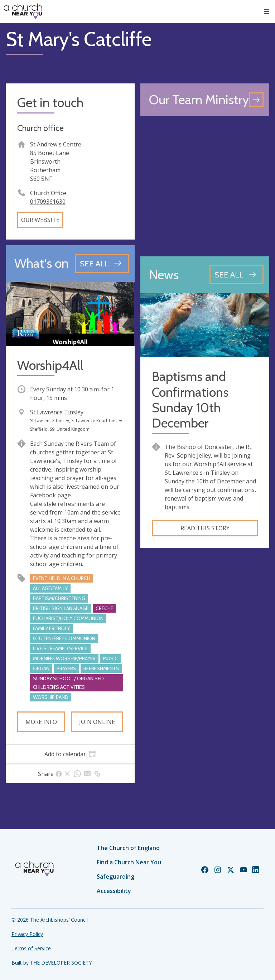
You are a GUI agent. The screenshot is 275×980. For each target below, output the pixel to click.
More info (41, 722)
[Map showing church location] (205, 186)
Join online (97, 722)
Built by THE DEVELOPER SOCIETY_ (53, 963)
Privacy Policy (27, 934)
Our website (40, 220)
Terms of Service (31, 948)
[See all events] (102, 264)
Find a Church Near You (129, 862)
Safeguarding (115, 877)
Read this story (205, 528)
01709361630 (48, 202)
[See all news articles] (237, 275)
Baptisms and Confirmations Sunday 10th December (190, 400)
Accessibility (114, 891)
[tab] (70, 754)
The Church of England (128, 848)
